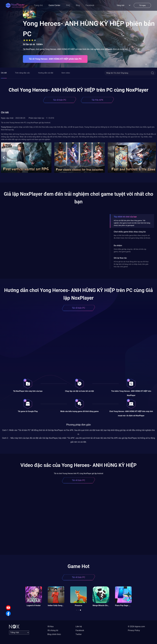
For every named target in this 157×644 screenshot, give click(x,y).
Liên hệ (79, 626)
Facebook (90, 5)
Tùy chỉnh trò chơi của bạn (125, 217)
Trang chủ (38, 5)
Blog (78, 5)
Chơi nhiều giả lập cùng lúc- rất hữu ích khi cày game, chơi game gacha (130, 250)
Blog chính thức (54, 634)
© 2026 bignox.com (136, 626)
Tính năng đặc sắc (22, 73)
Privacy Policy (134, 630)
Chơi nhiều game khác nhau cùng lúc (130, 232)
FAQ (68, 5)
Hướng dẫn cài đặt (46, 73)
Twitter (79, 634)
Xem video (66, 73)
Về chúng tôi (53, 630)
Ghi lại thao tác (120, 258)
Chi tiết (4, 73)
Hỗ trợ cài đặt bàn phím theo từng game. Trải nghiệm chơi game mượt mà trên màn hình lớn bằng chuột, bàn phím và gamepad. (132, 223)
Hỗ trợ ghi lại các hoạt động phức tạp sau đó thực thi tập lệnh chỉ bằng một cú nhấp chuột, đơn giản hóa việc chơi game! (131, 264)
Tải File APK (97, 100)
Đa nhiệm (118, 246)
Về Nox (51, 626)
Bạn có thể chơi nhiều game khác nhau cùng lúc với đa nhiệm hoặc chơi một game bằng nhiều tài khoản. (132, 237)
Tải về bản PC (60, 100)
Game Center (54, 5)
